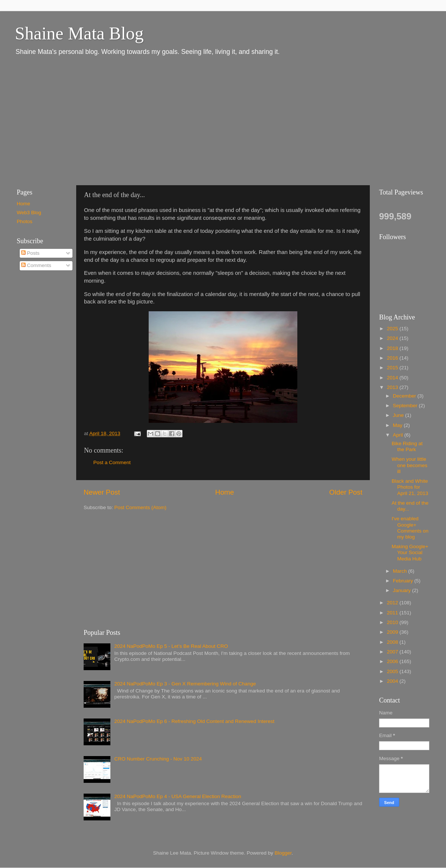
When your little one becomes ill (410, 465)
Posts (30, 253)
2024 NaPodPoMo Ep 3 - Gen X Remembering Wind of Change (185, 684)
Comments (36, 265)
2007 (393, 652)
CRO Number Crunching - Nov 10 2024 (158, 759)
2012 (393, 603)
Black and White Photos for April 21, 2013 (410, 487)
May (398, 425)
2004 (393, 681)
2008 (393, 642)
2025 (393, 329)
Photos (25, 221)
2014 (393, 378)
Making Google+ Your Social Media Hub (410, 552)
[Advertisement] (126, 120)
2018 (393, 348)
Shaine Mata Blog (79, 33)
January (403, 590)
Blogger (283, 853)
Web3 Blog (29, 213)
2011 (393, 613)
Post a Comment (112, 462)
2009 (393, 632)
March (400, 571)
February (404, 581)
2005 (393, 671)
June (399, 415)
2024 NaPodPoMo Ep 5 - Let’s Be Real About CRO (171, 646)
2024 (393, 338)
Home (224, 492)
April (399, 435)
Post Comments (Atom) (140, 507)
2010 (393, 622)
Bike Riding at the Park (407, 446)
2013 (393, 387)
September (406, 406)
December (405, 396)
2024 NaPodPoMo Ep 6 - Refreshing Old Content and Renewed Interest (194, 721)
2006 (393, 661)
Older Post (346, 492)
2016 (393, 358)
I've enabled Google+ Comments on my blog (410, 528)
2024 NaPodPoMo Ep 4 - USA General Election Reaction (177, 796)
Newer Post (102, 492)
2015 (393, 368)
